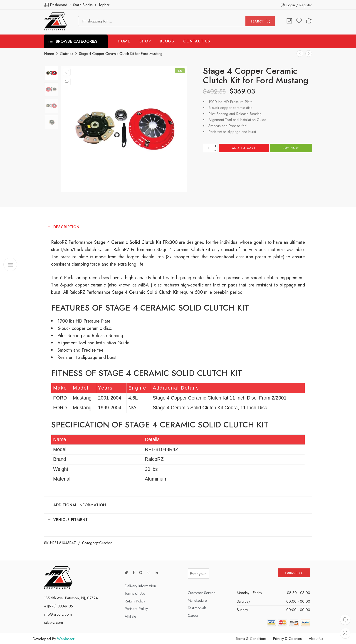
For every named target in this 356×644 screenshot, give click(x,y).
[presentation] (243, 575)
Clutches (67, 54)
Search (257, 21)
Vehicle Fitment (71, 520)
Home (49, 54)
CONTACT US (197, 41)
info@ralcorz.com (58, 614)
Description (66, 227)
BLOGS (167, 41)
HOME (124, 41)
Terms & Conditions (251, 639)
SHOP (145, 41)
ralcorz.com (53, 622)
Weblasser (66, 639)
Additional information (80, 505)
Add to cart (244, 148)
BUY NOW (291, 148)
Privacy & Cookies (287, 639)
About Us (316, 639)
